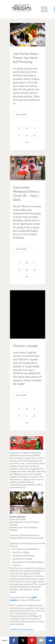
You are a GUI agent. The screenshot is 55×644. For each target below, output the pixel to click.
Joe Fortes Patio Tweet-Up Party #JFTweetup (26, 58)
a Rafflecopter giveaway (22, 629)
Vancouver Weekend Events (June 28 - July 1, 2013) (26, 193)
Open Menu (44, 9)
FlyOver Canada (25, 346)
